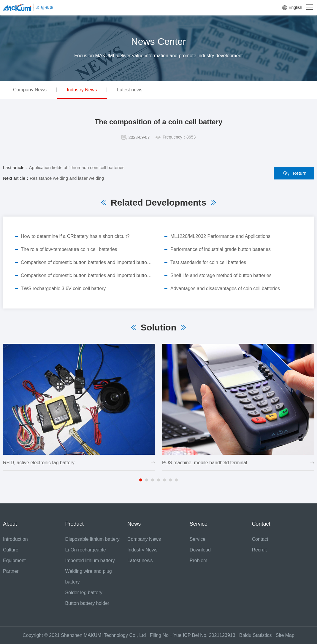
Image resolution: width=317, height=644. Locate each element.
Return (300, 173)
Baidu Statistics (257, 635)
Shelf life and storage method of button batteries (221, 275)
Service (198, 539)
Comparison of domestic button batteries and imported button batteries (87, 262)
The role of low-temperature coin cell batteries (69, 249)
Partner (11, 571)
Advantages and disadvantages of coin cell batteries (225, 288)
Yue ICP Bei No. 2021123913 (204, 635)
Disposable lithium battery (92, 539)
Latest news (130, 90)
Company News (30, 90)
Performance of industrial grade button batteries (221, 249)
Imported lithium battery (90, 560)
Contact (260, 539)
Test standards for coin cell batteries (208, 262)
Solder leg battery (84, 593)
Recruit (259, 550)
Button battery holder (87, 603)
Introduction (15, 539)
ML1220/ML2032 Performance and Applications (220, 236)
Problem (199, 560)
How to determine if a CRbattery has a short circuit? (75, 236)
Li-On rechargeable (86, 550)
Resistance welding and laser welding (67, 178)
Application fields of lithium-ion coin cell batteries (77, 167)
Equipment (14, 560)
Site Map (285, 635)
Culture (11, 550)
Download (200, 550)
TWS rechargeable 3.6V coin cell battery (63, 288)
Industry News (82, 90)
